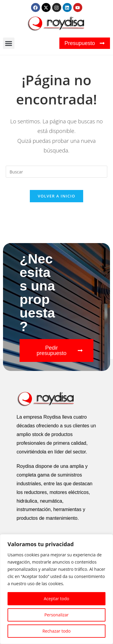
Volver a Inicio (56, 196)
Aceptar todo (56, 599)
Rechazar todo (57, 631)
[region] (56, 589)
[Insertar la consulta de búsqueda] (57, 172)
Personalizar (56, 615)
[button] (9, 43)
